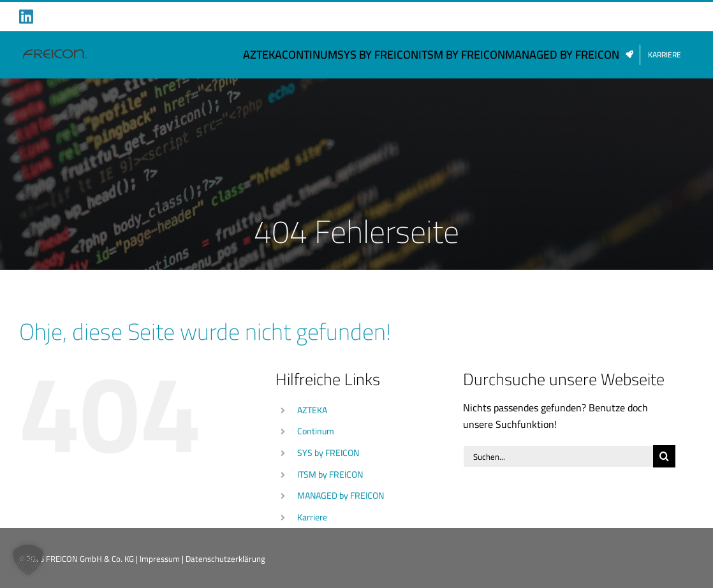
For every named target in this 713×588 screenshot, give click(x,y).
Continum (316, 431)
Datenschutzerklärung (225, 559)
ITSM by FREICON (330, 474)
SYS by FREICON (328, 453)
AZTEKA (312, 410)
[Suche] (664, 456)
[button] (28, 560)
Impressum (160, 559)
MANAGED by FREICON (341, 496)
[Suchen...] (558, 456)
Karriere (312, 517)
